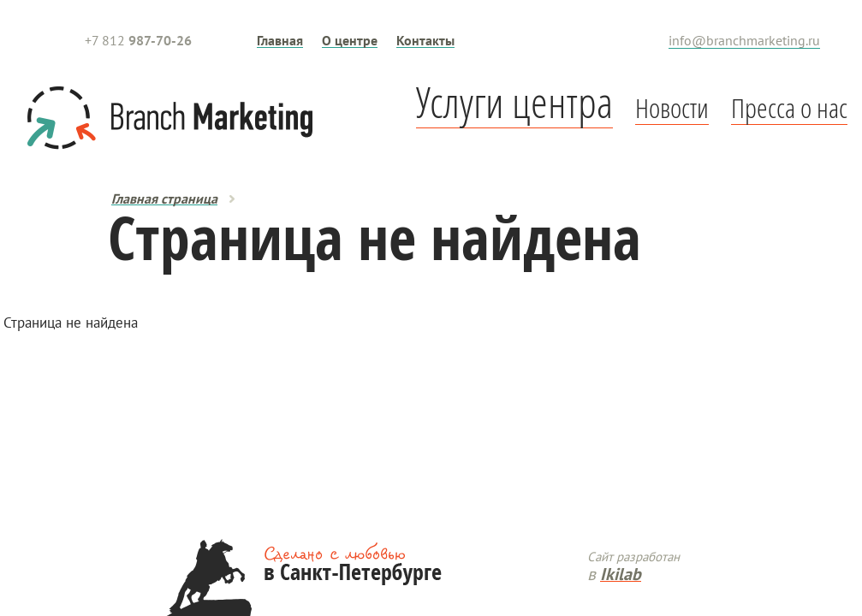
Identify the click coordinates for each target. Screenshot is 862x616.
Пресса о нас (789, 108)
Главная (280, 40)
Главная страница (164, 198)
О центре (350, 40)
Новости (672, 108)
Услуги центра (514, 101)
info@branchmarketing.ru (744, 40)
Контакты (425, 40)
